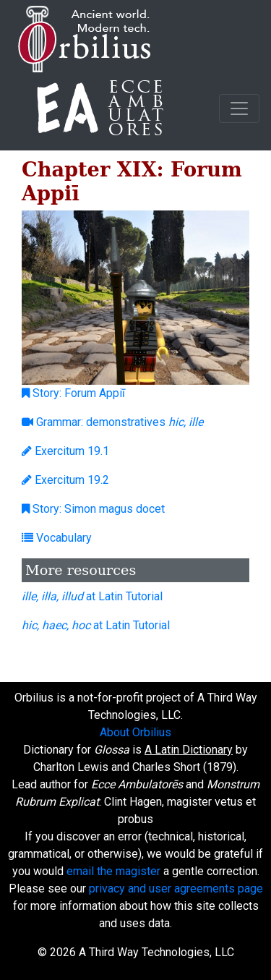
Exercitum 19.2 (65, 480)
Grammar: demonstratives (112, 422)
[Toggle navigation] (239, 108)
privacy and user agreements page (176, 889)
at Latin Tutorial (92, 596)
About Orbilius (135, 732)
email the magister (113, 871)
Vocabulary (57, 538)
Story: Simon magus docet (93, 509)
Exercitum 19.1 (65, 451)
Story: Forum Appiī (73, 393)
